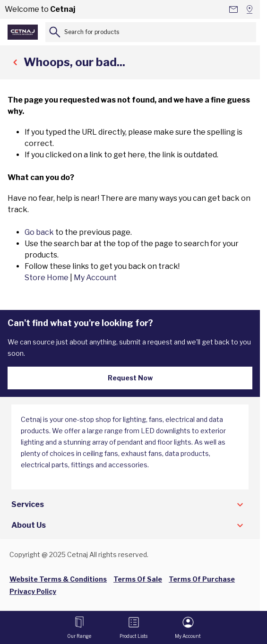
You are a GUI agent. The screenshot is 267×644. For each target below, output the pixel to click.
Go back (39, 232)
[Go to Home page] (23, 32)
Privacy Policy (33, 591)
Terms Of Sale (138, 579)
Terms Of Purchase (202, 579)
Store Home (47, 278)
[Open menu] (79, 627)
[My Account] (188, 627)
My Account (95, 278)
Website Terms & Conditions (58, 579)
